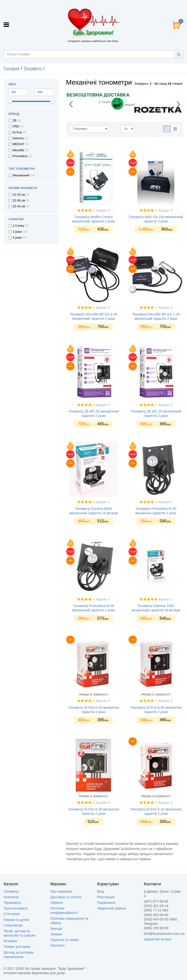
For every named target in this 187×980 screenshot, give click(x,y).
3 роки (17, 238)
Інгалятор (11, 897)
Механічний (21, 175)
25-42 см (19, 206)
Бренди (56, 929)
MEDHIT (19, 144)
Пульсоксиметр (16, 908)
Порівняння (106, 903)
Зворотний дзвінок (112, 908)
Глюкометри (13, 925)
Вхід (100, 891)
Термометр (12, 903)
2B (14, 121)
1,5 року (18, 226)
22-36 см (19, 201)
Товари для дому (17, 947)
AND (16, 126)
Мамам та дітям (16, 920)
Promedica (20, 156)
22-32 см (19, 195)
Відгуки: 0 (103, 211)
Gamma (18, 138)
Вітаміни (10, 941)
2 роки (17, 232)
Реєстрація (106, 897)
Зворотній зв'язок (158, 939)
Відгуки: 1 (166, 599)
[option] (125, 103)
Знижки (56, 934)
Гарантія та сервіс (65, 940)
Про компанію (61, 891)
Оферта (57, 903)
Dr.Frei (17, 132)
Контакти (57, 945)
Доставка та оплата (66, 897)
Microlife (18, 150)
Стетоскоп (12, 914)
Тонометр (11, 891)
